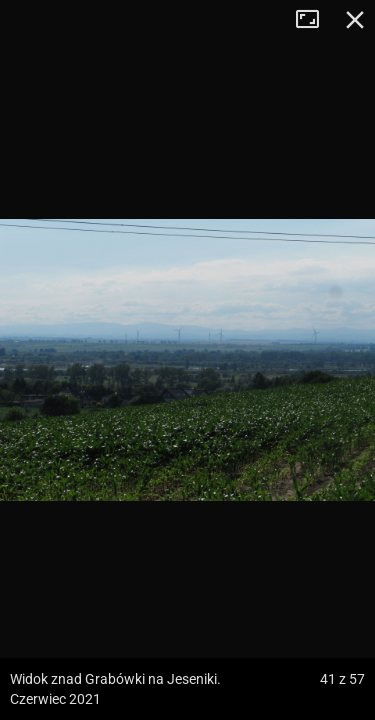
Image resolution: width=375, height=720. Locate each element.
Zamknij (355, 20)
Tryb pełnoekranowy (315, 20)
